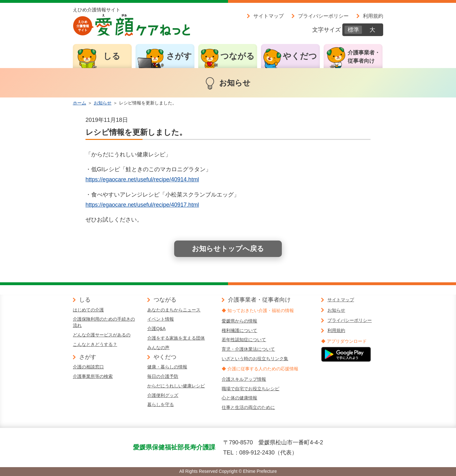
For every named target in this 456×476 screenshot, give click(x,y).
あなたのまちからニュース (174, 310)
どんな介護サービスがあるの (102, 335)
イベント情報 (161, 319)
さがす (179, 56)
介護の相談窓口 (88, 367)
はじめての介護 (88, 310)
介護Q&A (156, 329)
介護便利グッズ (163, 395)
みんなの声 (158, 348)
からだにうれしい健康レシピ (176, 386)
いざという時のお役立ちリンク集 (255, 359)
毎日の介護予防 (163, 376)
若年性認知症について (244, 340)
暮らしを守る (161, 404)
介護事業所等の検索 (93, 376)
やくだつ (300, 56)
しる (112, 56)
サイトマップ (269, 16)
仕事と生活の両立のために (248, 407)
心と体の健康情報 (239, 398)
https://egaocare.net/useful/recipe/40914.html (142, 179)
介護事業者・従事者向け (364, 57)
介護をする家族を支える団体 (176, 338)
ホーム (79, 103)
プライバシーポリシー (323, 16)
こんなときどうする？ (95, 344)
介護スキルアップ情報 (244, 379)
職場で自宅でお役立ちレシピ (250, 389)
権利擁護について (239, 330)
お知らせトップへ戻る (228, 249)
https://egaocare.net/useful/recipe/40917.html (142, 205)
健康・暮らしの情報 (167, 367)
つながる (237, 56)
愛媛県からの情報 (239, 321)
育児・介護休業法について (248, 349)
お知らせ (103, 103)
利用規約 (373, 16)
